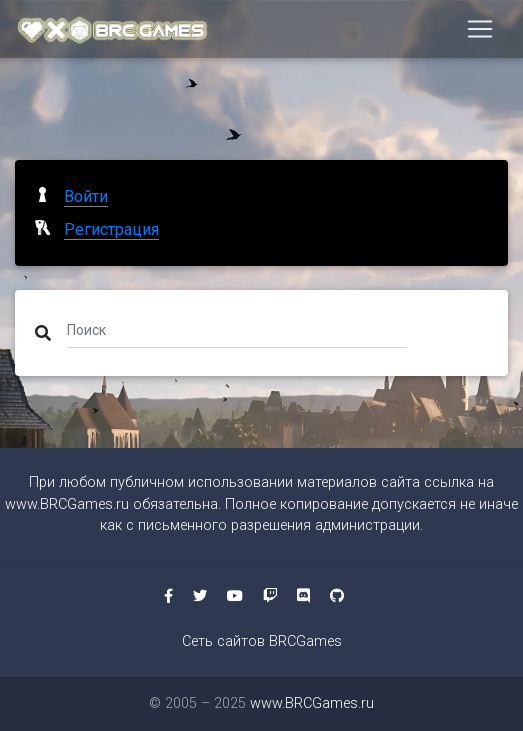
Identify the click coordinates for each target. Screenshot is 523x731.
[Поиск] (237, 329)
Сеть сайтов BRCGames (262, 641)
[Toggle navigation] (480, 29)
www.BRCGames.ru (67, 504)
